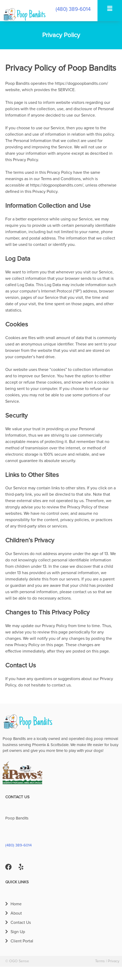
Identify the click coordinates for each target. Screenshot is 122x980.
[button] (110, 8)
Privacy (114, 961)
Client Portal (22, 941)
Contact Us (21, 923)
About (16, 913)
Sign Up (18, 932)
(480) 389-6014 (73, 9)
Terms (100, 961)
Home (16, 904)
